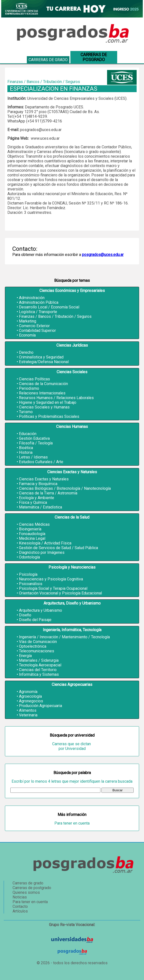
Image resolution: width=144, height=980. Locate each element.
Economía (27, 335)
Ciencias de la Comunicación (43, 384)
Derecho (26, 352)
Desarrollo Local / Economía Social (49, 307)
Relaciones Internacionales (42, 393)
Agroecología (30, 696)
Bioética (26, 448)
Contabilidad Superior (37, 330)
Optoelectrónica (33, 646)
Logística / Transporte (38, 312)
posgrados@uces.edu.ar (103, 255)
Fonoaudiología (32, 534)
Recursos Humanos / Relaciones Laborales (56, 398)
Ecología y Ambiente (37, 498)
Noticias (20, 897)
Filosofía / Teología (36, 443)
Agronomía (28, 692)
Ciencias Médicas (34, 524)
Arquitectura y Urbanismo (40, 610)
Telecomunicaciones (37, 651)
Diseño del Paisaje (35, 620)
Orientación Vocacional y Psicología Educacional (60, 593)
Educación (28, 434)
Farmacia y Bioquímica (38, 484)
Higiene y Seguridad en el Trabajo (48, 402)
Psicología (28, 574)
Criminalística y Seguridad (41, 357)
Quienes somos (26, 892)
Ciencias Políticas (34, 379)
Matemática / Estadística (40, 507)
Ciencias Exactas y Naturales (44, 479)
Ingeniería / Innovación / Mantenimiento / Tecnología (64, 637)
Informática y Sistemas (39, 674)
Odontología (29, 557)
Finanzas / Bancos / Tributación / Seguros (55, 316)
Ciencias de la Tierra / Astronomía (48, 493)
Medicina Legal (32, 538)
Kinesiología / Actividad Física (45, 543)
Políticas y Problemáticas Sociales (49, 416)
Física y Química (33, 502)
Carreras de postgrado (32, 888)
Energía (25, 656)
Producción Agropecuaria (40, 706)
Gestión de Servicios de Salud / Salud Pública (58, 548)
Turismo (26, 412)
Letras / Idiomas (33, 457)
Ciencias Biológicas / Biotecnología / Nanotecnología (65, 488)
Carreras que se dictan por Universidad (72, 746)
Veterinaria (28, 715)
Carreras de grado (48, 60)
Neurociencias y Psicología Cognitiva (51, 579)
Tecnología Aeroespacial (40, 665)
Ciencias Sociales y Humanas (44, 407)
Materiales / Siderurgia (39, 660)
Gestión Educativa (34, 438)
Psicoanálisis (31, 584)
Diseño (25, 615)
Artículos (20, 911)
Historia (26, 452)
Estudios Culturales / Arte (41, 462)
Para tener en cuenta (72, 823)
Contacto (20, 906)
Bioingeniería (30, 529)
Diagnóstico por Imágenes (42, 552)
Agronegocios (31, 701)
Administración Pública (39, 302)
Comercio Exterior (34, 326)
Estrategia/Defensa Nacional (44, 362)
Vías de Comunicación (38, 642)
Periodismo (29, 388)
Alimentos (28, 710)
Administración (32, 298)
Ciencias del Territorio (38, 670)
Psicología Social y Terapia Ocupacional (53, 588)
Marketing (28, 321)
